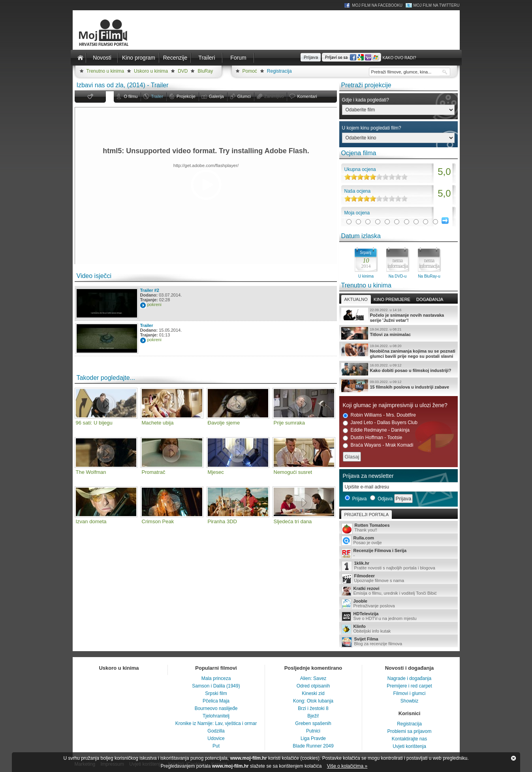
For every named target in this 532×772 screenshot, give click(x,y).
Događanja (430, 299)
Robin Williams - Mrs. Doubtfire (379, 415)
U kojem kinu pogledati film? (372, 128)
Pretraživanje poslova (399, 604)
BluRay (205, 71)
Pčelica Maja (216, 701)
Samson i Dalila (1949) (216, 686)
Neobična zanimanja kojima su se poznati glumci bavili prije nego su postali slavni (399, 351)
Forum (238, 58)
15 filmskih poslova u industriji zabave (399, 386)
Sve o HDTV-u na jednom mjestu (399, 616)
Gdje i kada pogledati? (366, 100)
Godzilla (216, 731)
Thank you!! (399, 528)
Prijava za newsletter (368, 476)
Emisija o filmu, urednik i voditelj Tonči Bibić (399, 591)
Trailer (157, 96)
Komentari (307, 96)
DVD (183, 71)
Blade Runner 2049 (313, 746)
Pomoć (250, 71)
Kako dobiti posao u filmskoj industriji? (399, 369)
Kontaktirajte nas (409, 739)
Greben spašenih (313, 723)
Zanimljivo (274, 96)
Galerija (216, 96)
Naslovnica (81, 58)
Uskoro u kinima (151, 71)
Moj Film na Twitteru (436, 5)
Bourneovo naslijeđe (216, 708)
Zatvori (513, 758)
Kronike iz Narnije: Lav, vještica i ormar (216, 723)
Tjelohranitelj (216, 716)
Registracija (279, 71)
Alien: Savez (313, 678)
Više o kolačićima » (347, 766)
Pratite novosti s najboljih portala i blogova (399, 566)
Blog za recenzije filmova (399, 642)
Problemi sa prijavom (409, 731)
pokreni (154, 304)
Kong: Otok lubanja (313, 701)
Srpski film (216, 693)
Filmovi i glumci (409, 693)
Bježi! (313, 716)
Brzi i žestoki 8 (313, 708)
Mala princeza (216, 678)
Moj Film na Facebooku (377, 5)
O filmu (131, 96)
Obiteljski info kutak (399, 629)
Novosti (102, 58)
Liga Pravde (313, 738)
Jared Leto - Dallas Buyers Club (380, 423)
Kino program (139, 58)
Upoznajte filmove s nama (399, 579)
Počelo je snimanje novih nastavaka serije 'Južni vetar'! (399, 315)
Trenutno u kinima (105, 71)
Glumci (244, 96)
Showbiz (409, 701)
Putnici (313, 731)
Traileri (207, 58)
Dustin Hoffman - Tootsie (373, 438)
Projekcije (186, 96)
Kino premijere (392, 299)
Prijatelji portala (367, 515)
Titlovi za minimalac (399, 333)
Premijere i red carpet (409, 686)
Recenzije (175, 58)
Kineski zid (313, 693)
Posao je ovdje (399, 541)
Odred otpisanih (313, 686)
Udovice (216, 738)
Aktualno (356, 299)
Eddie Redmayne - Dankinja (376, 430)
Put (216, 746)
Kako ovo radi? (399, 58)
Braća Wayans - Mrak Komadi (378, 445)
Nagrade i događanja (409, 678)
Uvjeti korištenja (409, 746)
